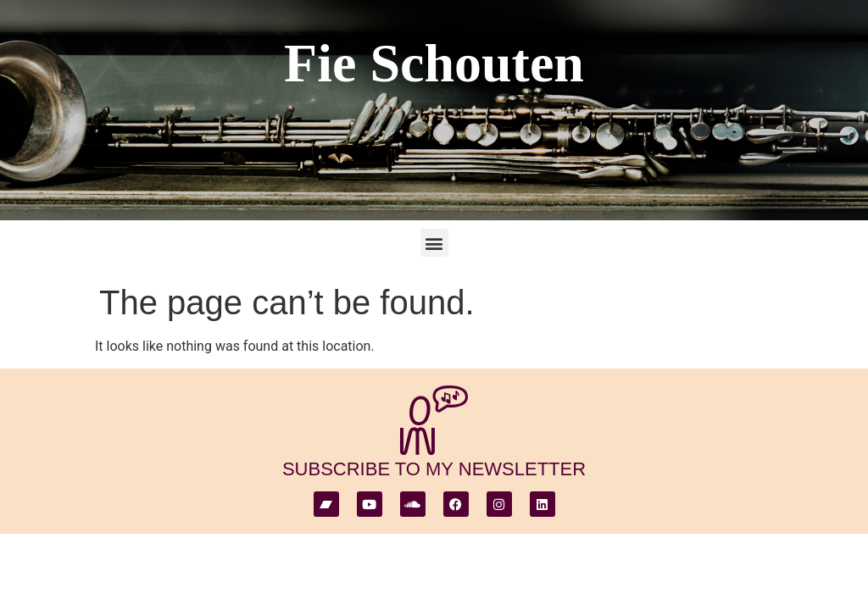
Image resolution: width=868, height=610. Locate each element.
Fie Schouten (434, 63)
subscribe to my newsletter (434, 469)
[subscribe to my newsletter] (434, 420)
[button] (434, 243)
